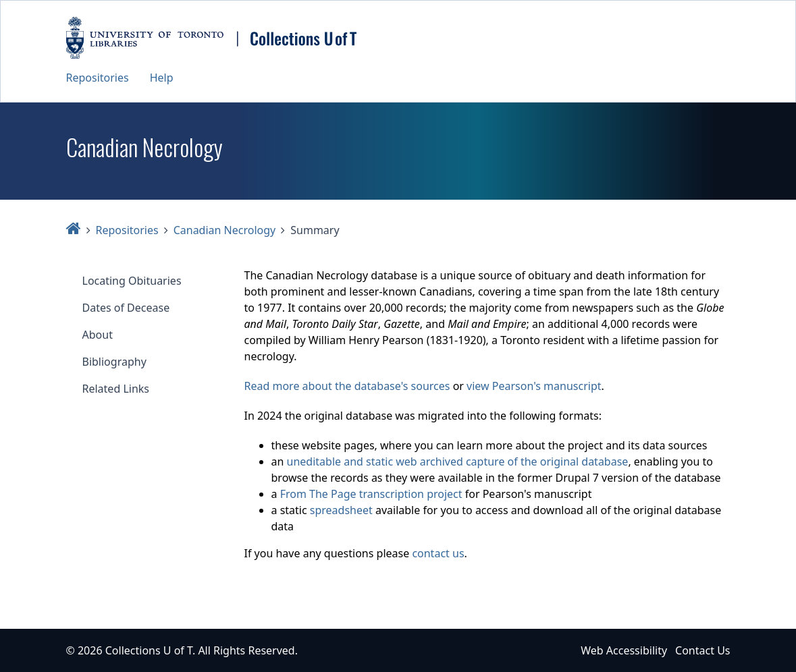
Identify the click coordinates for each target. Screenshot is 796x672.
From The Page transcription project (371, 494)
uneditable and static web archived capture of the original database (458, 461)
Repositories (98, 78)
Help (162, 78)
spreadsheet (341, 510)
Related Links (116, 389)
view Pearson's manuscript (534, 386)
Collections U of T (149, 650)
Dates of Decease (126, 308)
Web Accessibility (624, 650)
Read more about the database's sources (347, 386)
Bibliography (114, 362)
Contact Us (702, 650)
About (98, 335)
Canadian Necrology (225, 230)
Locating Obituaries (132, 281)
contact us (438, 553)
